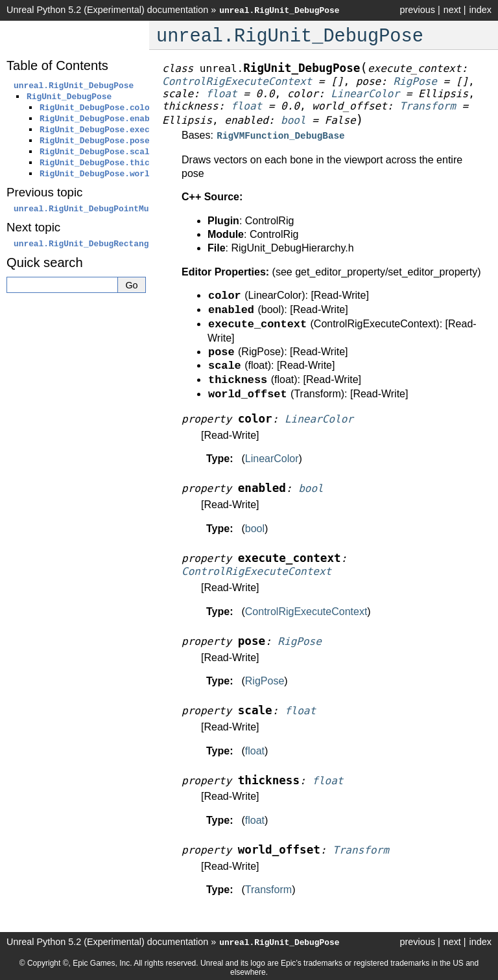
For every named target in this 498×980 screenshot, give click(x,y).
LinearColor (272, 457)
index (480, 10)
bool (255, 527)
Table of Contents (57, 65)
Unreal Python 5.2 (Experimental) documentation (107, 10)
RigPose (265, 680)
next (452, 10)
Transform (268, 888)
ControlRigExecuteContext (306, 610)
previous (417, 10)
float (255, 750)
